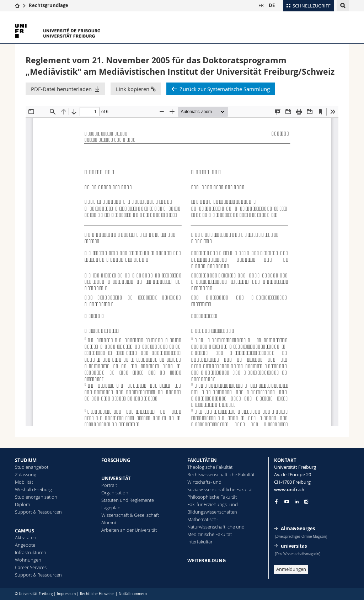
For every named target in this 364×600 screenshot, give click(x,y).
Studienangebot (32, 467)
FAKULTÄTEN (202, 460)
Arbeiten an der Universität (129, 530)
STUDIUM (26, 460)
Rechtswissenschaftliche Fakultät (221, 474)
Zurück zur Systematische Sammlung (225, 89)
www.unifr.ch (289, 489)
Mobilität (24, 482)
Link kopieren (136, 89)
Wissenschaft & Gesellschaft (130, 515)
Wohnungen (28, 560)
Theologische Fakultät (210, 467)
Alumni (109, 522)
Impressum (66, 594)
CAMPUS (25, 531)
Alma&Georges (298, 529)
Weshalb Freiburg (33, 489)
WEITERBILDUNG (207, 561)
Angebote (25, 545)
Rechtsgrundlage (49, 5)
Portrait (109, 485)
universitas (294, 546)
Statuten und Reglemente (128, 500)
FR (261, 5)
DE (272, 5)
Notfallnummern (133, 594)
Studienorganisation (36, 497)
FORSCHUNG (116, 460)
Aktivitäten (26, 537)
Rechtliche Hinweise (97, 594)
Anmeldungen (291, 569)
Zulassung (26, 474)
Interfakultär (200, 542)
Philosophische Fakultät (212, 497)
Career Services (31, 567)
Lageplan (111, 508)
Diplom (22, 504)
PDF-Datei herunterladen (61, 89)
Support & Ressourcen (38, 512)
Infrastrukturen (31, 552)
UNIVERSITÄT (116, 478)
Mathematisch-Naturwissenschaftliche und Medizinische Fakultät (216, 527)
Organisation (115, 493)
